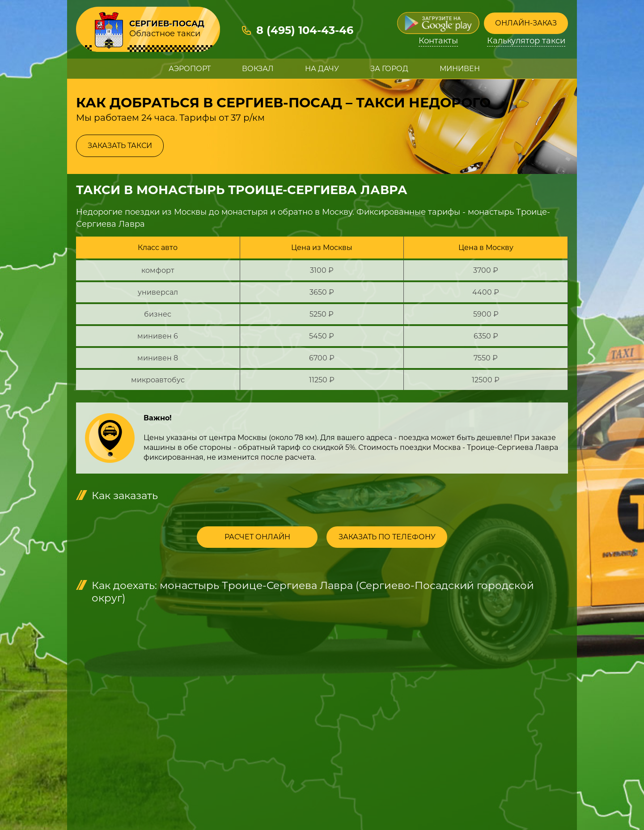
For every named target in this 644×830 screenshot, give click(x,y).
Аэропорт (190, 69)
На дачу (322, 69)
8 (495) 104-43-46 (305, 30)
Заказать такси (120, 146)
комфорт (158, 270)
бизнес (158, 314)
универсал (158, 292)
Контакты (438, 41)
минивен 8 (158, 358)
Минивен (460, 69)
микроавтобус (158, 380)
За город (389, 69)
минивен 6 (158, 336)
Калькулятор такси (526, 41)
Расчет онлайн (257, 537)
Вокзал (258, 69)
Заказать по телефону (387, 537)
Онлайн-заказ (526, 23)
